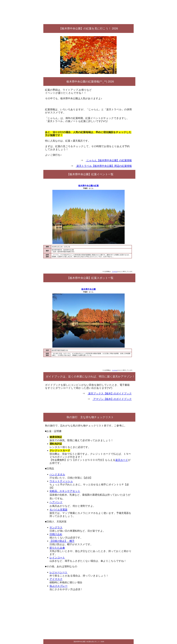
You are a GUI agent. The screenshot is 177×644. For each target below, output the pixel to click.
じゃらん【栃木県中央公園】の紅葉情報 (109, 160)
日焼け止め (56, 534)
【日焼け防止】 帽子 (62, 541)
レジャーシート (59, 572)
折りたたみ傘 (57, 548)
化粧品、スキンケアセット (65, 491)
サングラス (56, 527)
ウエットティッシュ (61, 481)
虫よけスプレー (59, 586)
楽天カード (122, 460)
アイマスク (56, 579)
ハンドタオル (57, 474)
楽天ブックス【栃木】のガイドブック (110, 393)
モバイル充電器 (58, 510)
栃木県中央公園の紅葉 (88, 186)
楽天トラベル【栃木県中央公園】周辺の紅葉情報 (104, 166)
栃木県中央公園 (88, 289)
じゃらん (115, 271)
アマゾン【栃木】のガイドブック (112, 399)
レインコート (57, 558)
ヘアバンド (56, 502)
